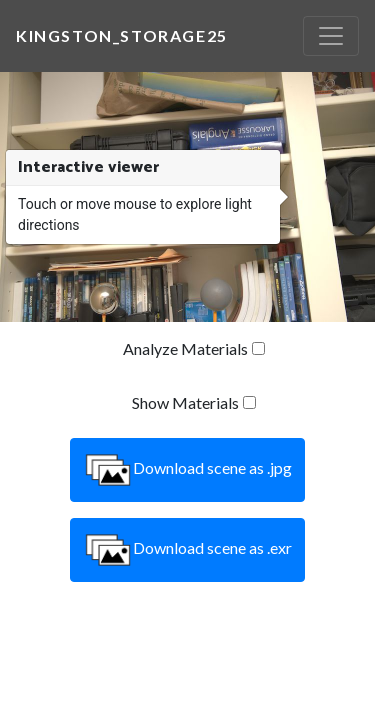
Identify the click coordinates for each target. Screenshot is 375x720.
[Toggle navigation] (331, 36)
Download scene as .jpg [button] (187, 470)
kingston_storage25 (122, 35)
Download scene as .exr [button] (187, 550)
